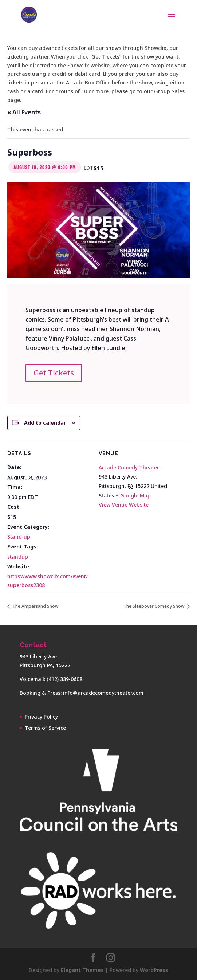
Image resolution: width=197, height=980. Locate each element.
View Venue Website (124, 505)
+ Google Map (133, 495)
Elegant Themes (82, 970)
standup (18, 557)
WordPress (154, 970)
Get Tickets (54, 373)
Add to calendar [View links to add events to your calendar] (45, 423)
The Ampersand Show (35, 606)
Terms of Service (45, 728)
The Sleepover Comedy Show (155, 606)
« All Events (24, 112)
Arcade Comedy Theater (129, 467)
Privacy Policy (41, 717)
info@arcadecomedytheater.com (103, 693)
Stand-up (19, 537)
